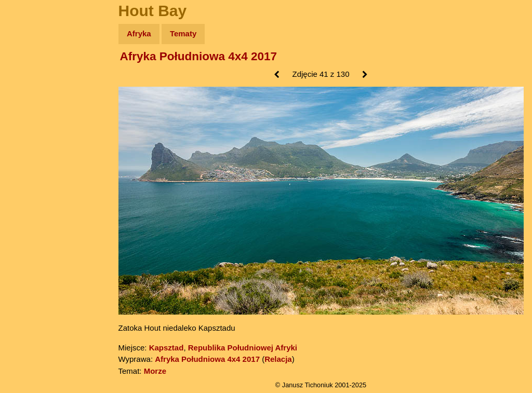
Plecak (30, 174)
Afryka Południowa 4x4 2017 (199, 56)
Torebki (31, 214)
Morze (155, 371)
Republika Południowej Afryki (243, 348)
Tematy (183, 33)
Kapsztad (167, 348)
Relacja (278, 359)
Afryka (139, 33)
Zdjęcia (31, 94)
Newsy (30, 114)
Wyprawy (35, 74)
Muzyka (31, 154)
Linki (26, 194)
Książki (31, 134)
